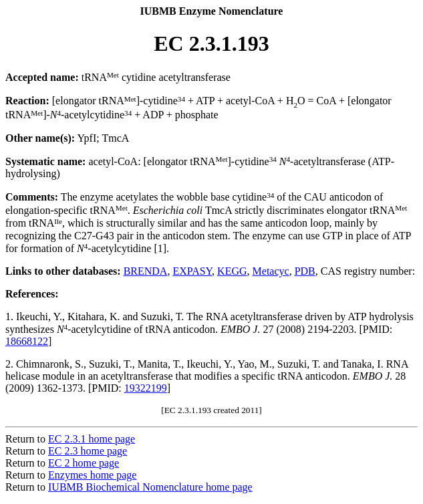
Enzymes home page (92, 475)
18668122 (27, 341)
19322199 (146, 388)
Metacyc (271, 271)
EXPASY (192, 271)
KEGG (232, 271)
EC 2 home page (84, 463)
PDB (305, 271)
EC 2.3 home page (88, 451)
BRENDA (146, 271)
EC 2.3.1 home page (92, 439)
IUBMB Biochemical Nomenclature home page (150, 487)
